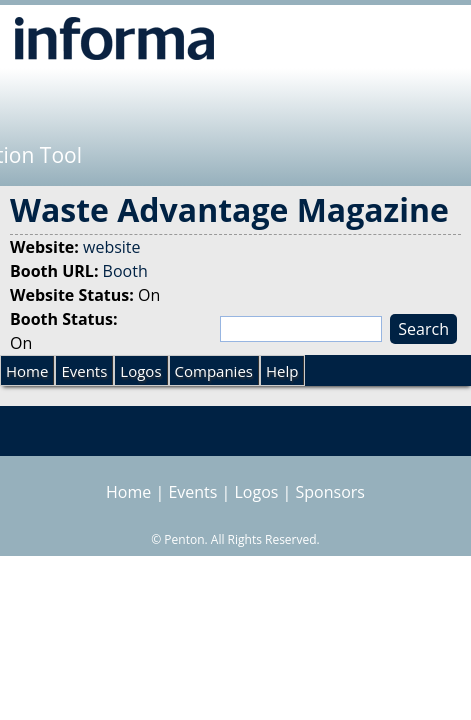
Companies (214, 371)
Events (84, 371)
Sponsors (330, 492)
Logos (140, 371)
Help (282, 371)
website (112, 247)
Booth (125, 271)
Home (27, 371)
